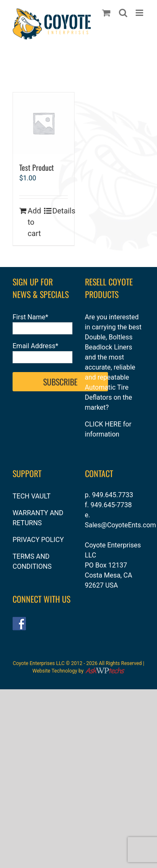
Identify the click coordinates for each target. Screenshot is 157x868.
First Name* (30, 317)
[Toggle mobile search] (123, 13)
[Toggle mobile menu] (140, 13)
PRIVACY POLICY (38, 540)
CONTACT (99, 473)
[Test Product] (44, 123)
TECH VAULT (32, 496)
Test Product (37, 167)
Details (60, 211)
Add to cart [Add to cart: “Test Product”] (34, 222)
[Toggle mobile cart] (106, 13)
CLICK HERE (103, 424)
